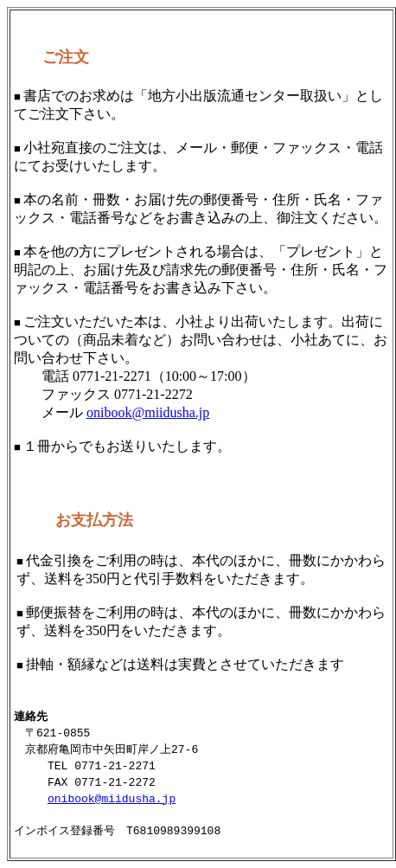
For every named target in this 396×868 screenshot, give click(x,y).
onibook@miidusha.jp (148, 412)
